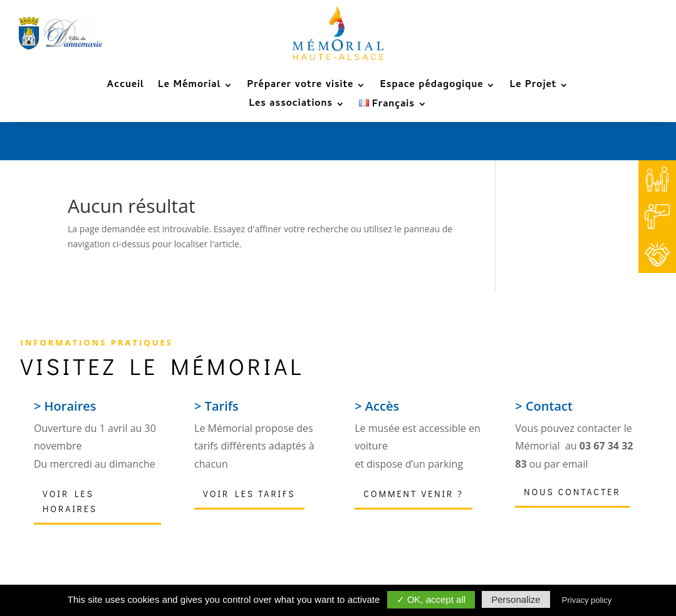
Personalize (516, 599)
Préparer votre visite (300, 87)
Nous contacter (572, 492)
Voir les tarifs (249, 494)
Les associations (291, 106)
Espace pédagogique (431, 87)
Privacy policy (587, 600)
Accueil (126, 87)
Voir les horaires (70, 501)
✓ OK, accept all (431, 599)
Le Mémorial (189, 87)
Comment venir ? (413, 494)
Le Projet (533, 87)
